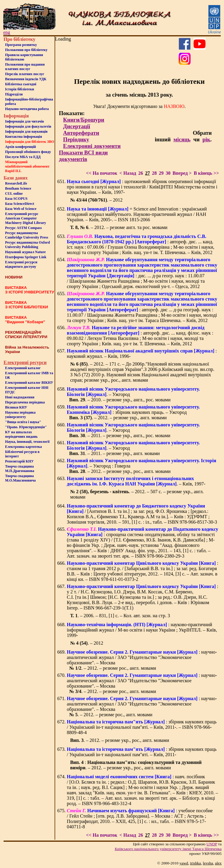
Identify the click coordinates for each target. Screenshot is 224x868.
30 (168, 173)
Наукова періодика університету (20, 415)
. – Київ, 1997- (136, 481)
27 (147, 173)
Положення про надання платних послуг (25, 67)
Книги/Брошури (84, 120)
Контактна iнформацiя (24, 137)
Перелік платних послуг (25, 74)
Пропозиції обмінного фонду (28, 152)
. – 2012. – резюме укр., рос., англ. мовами (120, 740)
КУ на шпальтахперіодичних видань (21, 434)
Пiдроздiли (14, 94)
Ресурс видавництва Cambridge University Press (27, 235)
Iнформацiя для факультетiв (28, 126)
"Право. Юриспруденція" (26, 427)
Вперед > (182, 173)
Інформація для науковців (26, 131)
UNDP (212, 844)
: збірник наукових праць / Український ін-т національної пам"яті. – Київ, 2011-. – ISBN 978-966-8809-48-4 (142, 727)
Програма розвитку (21, 45)
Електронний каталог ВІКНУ (29, 383)
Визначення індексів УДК (26, 79)
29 (161, 173)
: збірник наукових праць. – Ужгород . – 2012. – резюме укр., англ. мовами (133, 412)
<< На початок (102, 173)
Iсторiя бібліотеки (20, 89)
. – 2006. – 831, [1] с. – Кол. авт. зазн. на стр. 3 (120, 616)
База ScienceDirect (20, 204)
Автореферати (81, 133)
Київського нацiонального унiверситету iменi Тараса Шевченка (168, 849)
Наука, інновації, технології (27, 442)
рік (206, 139)
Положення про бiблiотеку (26, 50)
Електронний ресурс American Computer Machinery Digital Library (26, 218)
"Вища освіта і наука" (23, 422)
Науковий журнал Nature (25, 252)
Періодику (76, 139)
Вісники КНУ (16, 407)
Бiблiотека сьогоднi (21, 84)
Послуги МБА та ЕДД (23, 157)
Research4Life (16, 183)
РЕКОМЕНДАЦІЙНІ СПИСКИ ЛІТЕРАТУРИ (26, 335)
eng (7, 32)
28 (154, 173)
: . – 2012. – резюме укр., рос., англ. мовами (136, 765)
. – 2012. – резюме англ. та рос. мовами (119, 227)
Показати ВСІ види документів (84, 156)
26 (140, 173)
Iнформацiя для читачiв (24, 121)
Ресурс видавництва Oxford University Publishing (27, 245)
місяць (182, 139)
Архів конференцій (21, 147)
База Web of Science (21, 209)
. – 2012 (96, 200)
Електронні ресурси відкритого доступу (21, 264)
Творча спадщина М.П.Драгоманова (20, 469)
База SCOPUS (16, 199)
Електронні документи (92, 146)
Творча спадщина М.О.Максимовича (20, 478)
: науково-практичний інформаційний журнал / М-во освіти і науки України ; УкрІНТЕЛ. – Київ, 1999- (142, 630)
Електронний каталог (23, 368)
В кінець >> (206, 173)
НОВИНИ (14, 277)
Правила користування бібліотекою (24, 57)
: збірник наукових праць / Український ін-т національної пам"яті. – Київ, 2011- (142, 752)
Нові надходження (20, 397)
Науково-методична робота (27, 109)
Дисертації (77, 126)
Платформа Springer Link (26, 257)
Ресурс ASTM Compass (23, 228)
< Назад (128, 173)
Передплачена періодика (25, 402)
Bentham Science (18, 188)
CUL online (14, 194)
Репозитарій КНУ (19, 461)
